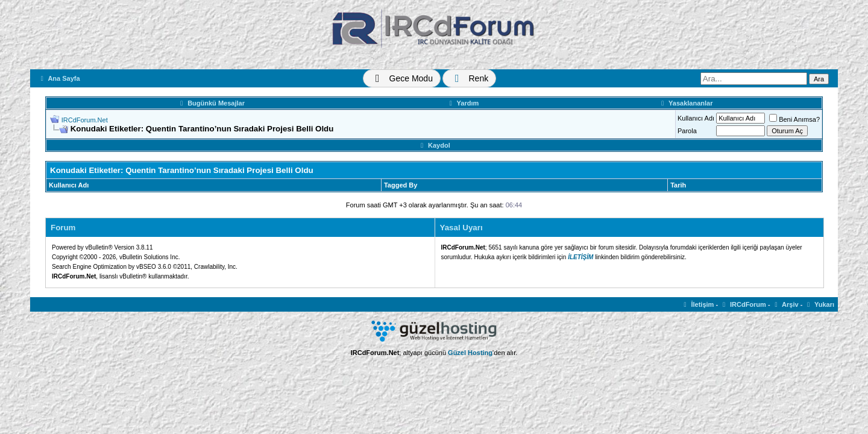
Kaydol (434, 145)
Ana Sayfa (59, 78)
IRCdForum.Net (85, 120)
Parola (687, 131)
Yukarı (819, 304)
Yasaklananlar (685, 103)
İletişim (698, 304)
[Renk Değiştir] (469, 78)
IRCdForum (743, 304)
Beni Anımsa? (794, 119)
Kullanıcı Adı (696, 118)
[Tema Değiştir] (402, 78)
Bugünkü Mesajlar (211, 103)
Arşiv (785, 304)
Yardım (463, 103)
